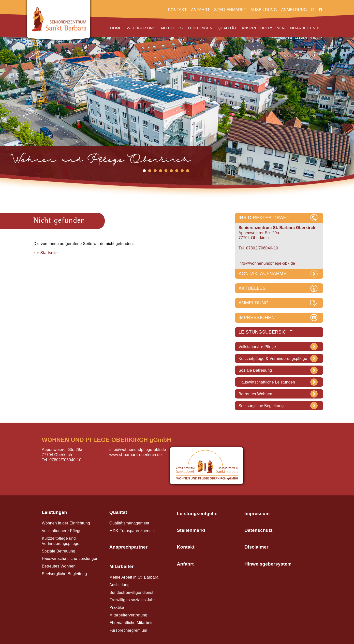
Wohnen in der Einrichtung (66, 523)
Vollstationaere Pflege (62, 531)
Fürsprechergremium (128, 630)
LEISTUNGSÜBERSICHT (265, 332)
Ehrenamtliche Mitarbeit (131, 623)
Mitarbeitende (305, 28)
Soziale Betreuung (255, 370)
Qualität (227, 28)
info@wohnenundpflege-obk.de (267, 263)
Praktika (117, 607)
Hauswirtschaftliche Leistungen (267, 382)
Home (116, 28)
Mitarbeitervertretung (128, 615)
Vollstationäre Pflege (257, 347)
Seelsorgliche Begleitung (261, 406)
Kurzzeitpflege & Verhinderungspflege (273, 359)
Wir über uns (141, 28)
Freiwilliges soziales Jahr (132, 600)
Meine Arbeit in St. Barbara (134, 577)
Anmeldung (294, 10)
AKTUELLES (252, 288)
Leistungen (200, 28)
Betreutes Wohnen (255, 394)
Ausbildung (264, 10)
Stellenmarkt (230, 10)
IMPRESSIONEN (257, 318)
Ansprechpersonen (263, 28)
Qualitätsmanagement (129, 523)
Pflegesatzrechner (300, 38)
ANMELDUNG (253, 303)
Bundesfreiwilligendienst (131, 592)
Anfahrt (200, 10)
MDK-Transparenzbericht (132, 531)
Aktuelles (172, 28)
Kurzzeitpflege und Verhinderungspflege (61, 541)
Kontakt (177, 10)
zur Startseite (46, 253)
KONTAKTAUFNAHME (262, 274)
